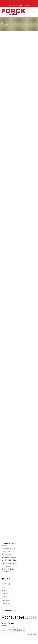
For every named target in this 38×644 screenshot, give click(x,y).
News (3, 587)
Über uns (5, 593)
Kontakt (4, 597)
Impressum (5, 600)
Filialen (4, 590)
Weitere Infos (32, 634)
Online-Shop (6, 584)
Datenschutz (6, 603)
